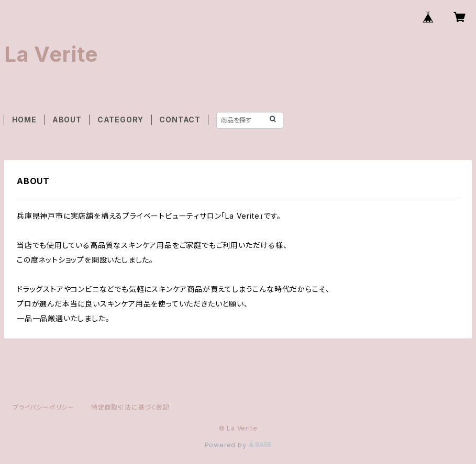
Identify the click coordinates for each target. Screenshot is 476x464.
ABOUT (67, 120)
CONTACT (180, 120)
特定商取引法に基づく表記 (130, 407)
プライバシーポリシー (43, 407)
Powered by (238, 445)
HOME (24, 120)
